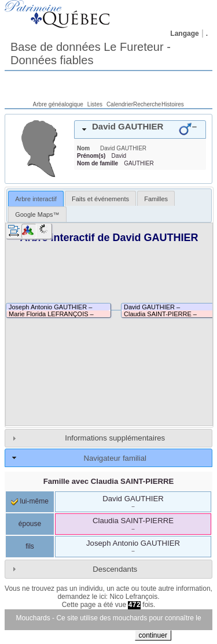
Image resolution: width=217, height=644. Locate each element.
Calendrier (120, 104)
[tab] (140, 129)
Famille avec (109, 481)
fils (30, 546)
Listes (95, 104)
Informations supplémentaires (115, 438)
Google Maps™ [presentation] (37, 214)
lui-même (30, 501)
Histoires (173, 104)
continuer (153, 635)
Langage (184, 34)
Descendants (115, 569)
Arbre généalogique (58, 104)
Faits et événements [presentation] (100, 199)
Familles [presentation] (156, 199)
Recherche (147, 104)
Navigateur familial (115, 458)
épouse (30, 524)
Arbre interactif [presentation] (36, 199)
